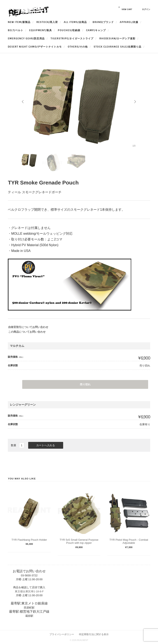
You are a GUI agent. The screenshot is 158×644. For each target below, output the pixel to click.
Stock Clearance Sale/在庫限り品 (117, 47)
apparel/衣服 (129, 22)
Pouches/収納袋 (69, 30)
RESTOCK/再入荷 (47, 22)
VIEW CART (125, 8)
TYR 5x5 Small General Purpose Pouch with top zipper (79, 541)
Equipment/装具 (41, 30)
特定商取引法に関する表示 (94, 634)
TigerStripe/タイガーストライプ (72, 39)
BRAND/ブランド (103, 22)
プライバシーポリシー (62, 634)
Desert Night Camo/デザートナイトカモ (35, 47)
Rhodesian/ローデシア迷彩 (117, 39)
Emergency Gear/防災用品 (26, 39)
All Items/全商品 (75, 22)
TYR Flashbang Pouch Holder (29, 540)
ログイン (146, 9)
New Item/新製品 (19, 22)
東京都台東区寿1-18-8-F (29, 591)
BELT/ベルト (16, 30)
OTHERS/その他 (78, 47)
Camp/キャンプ (96, 30)
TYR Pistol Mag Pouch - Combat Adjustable (129, 541)
